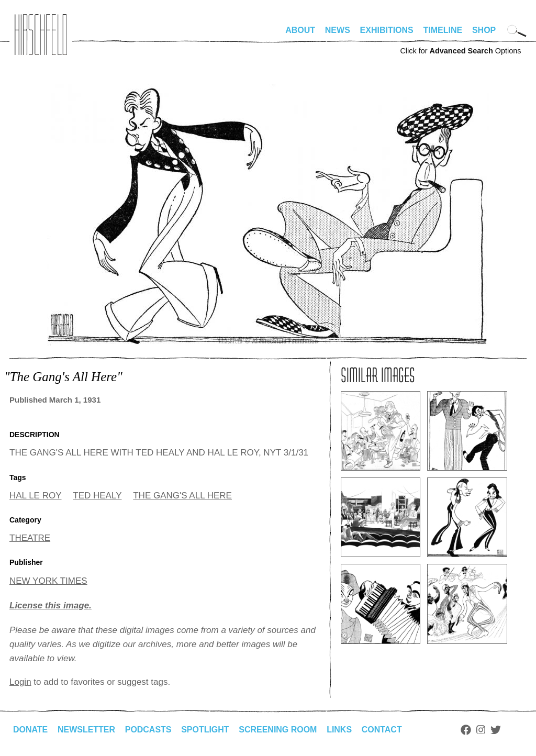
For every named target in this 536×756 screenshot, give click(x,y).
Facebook (466, 730)
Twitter (496, 730)
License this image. (51, 605)
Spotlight (206, 730)
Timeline (443, 30)
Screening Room (278, 730)
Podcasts (148, 730)
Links (340, 730)
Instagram (481, 730)
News (338, 30)
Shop (484, 30)
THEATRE (30, 538)
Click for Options (460, 51)
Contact (382, 730)
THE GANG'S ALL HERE (182, 496)
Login (20, 682)
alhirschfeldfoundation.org (41, 35)
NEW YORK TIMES (48, 581)
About (300, 30)
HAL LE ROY (36, 496)
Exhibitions (387, 30)
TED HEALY (97, 496)
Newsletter (86, 730)
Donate (30, 730)
